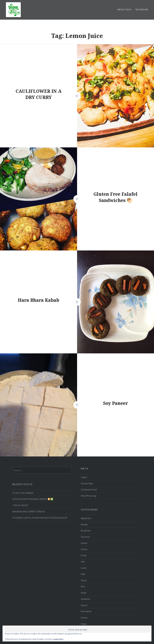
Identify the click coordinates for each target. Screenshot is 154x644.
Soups (84, 624)
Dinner (84, 543)
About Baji (125, 9)
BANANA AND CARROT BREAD (29, 511)
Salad (83, 593)
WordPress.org (88, 496)
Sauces (84, 605)
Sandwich (85, 599)
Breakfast (86, 531)
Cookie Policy (58, 639)
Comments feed (89, 489)
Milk (83, 574)
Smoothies (86, 611)
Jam (83, 562)
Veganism (142, 9)
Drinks (84, 549)
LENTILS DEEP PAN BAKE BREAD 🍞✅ (33, 499)
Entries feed (87, 483)
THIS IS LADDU (20, 505)
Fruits (84, 555)
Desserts (85, 537)
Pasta (84, 580)
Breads (84, 524)
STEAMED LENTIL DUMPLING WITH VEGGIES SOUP (40, 518)
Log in (84, 477)
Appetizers (86, 518)
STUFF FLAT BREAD (23, 493)
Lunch (84, 568)
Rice (83, 586)
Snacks (84, 618)
